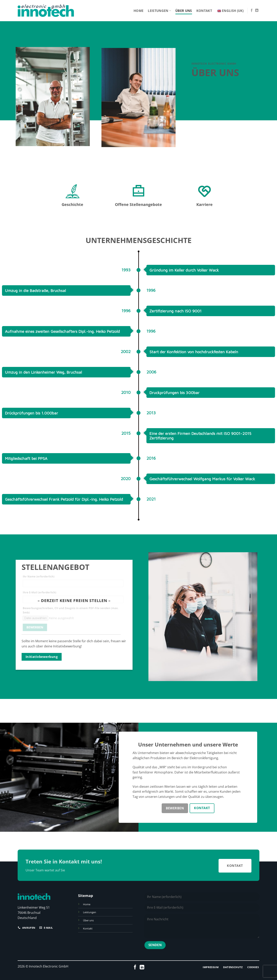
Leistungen (159, 11)
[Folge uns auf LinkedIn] (257, 11)
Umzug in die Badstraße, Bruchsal (35, 294)
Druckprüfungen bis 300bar (174, 397)
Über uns (184, 11)
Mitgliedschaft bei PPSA (26, 462)
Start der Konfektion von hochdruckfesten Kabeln (194, 356)
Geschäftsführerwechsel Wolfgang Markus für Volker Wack (202, 483)
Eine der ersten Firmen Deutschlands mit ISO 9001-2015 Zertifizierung (200, 440)
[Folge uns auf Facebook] (252, 11)
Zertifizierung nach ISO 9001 (175, 315)
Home (138, 11)
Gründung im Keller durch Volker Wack (184, 274)
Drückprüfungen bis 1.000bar (32, 417)
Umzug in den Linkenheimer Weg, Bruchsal (43, 376)
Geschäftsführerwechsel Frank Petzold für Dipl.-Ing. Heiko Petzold (64, 503)
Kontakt (204, 11)
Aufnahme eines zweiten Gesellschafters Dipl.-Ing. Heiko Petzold (62, 335)
